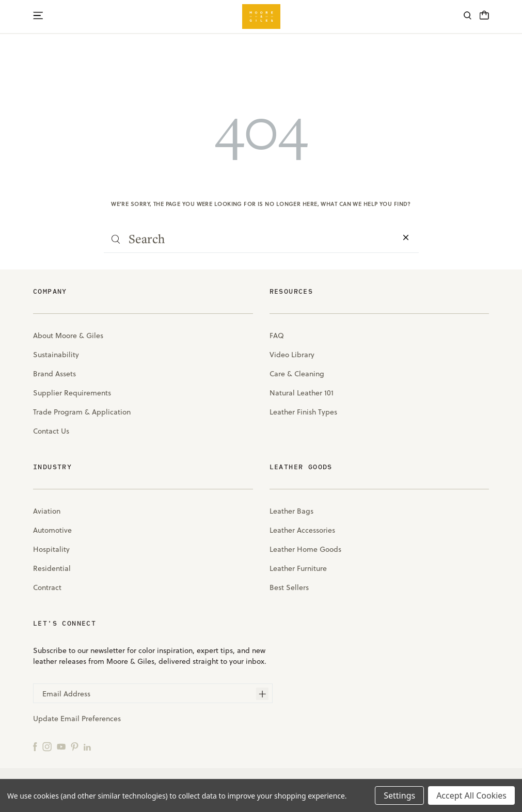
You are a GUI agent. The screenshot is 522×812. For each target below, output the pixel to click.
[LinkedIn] (87, 746)
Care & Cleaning (297, 374)
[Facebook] (35, 746)
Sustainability (56, 355)
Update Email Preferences (77, 719)
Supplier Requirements (72, 393)
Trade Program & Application (82, 412)
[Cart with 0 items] (484, 18)
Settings (399, 795)
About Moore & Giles (68, 336)
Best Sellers (289, 587)
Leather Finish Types (303, 412)
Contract (47, 587)
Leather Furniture (298, 568)
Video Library (292, 355)
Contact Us (51, 431)
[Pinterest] (75, 746)
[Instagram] (47, 746)
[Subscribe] (262, 694)
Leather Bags (291, 511)
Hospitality (51, 549)
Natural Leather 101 (302, 393)
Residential (52, 568)
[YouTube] (61, 746)
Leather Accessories (302, 530)
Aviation (47, 511)
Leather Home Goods (305, 549)
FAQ (277, 336)
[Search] (468, 17)
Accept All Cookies (471, 795)
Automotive (52, 530)
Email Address (66, 694)
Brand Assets (54, 374)
